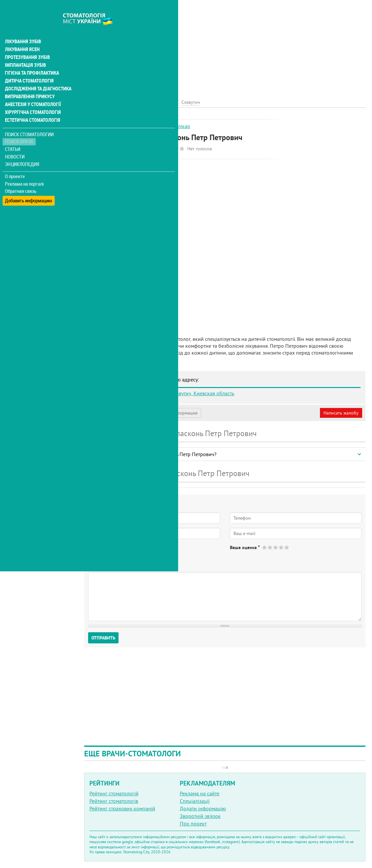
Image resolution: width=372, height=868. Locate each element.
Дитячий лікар (174, 126)
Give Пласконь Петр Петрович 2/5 (270, 547)
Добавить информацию (29, 185)
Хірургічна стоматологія (32, 98)
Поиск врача (20, 128)
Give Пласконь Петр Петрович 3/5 (276, 547)
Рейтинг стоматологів (114, 801)
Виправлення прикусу (29, 83)
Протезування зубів (27, 43)
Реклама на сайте (200, 793)
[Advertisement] (225, 46)
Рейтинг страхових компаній (122, 808)
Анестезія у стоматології (32, 90)
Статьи (13, 135)
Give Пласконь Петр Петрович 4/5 (281, 547)
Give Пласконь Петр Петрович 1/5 (265, 547)
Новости (15, 143)
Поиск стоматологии (29, 120)
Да (100, 553)
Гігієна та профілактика (31, 59)
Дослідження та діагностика (37, 75)
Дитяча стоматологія (28, 67)
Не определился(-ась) (154, 553)
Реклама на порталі (25, 170)
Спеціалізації (195, 801)
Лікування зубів (23, 28)
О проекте (15, 162)
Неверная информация (174, 413)
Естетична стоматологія (31, 106)
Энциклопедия (22, 150)
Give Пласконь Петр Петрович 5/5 (287, 547)
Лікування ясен (22, 35)
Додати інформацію (203, 808)
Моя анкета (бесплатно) (115, 413)
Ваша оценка (245, 547)
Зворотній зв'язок (200, 816)
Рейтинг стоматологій (114, 793)
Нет (118, 553)
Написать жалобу (341, 413)
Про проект (193, 823)
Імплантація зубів (25, 51)
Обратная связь (21, 177)
